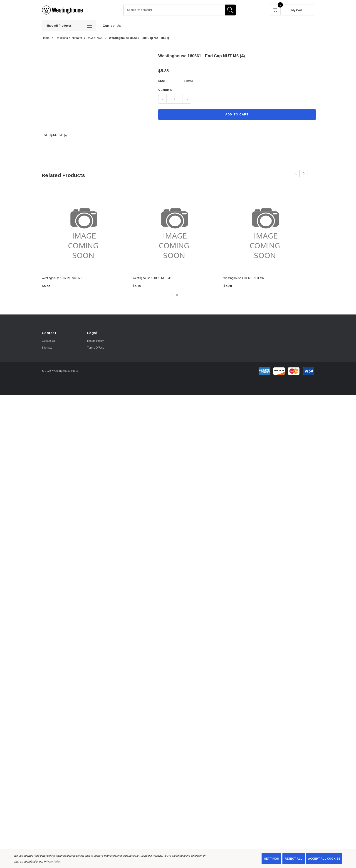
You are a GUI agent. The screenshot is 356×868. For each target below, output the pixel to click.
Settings (271, 859)
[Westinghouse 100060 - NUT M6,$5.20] (265, 231)
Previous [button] (296, 173)
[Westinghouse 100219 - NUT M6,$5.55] (84, 231)
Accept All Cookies (324, 859)
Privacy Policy (52, 862)
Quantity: (165, 90)
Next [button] (303, 173)
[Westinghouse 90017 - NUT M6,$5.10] (175, 231)
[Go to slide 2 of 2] (177, 295)
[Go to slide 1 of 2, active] (172, 295)
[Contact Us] (112, 25)
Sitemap (47, 348)
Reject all (294, 859)
